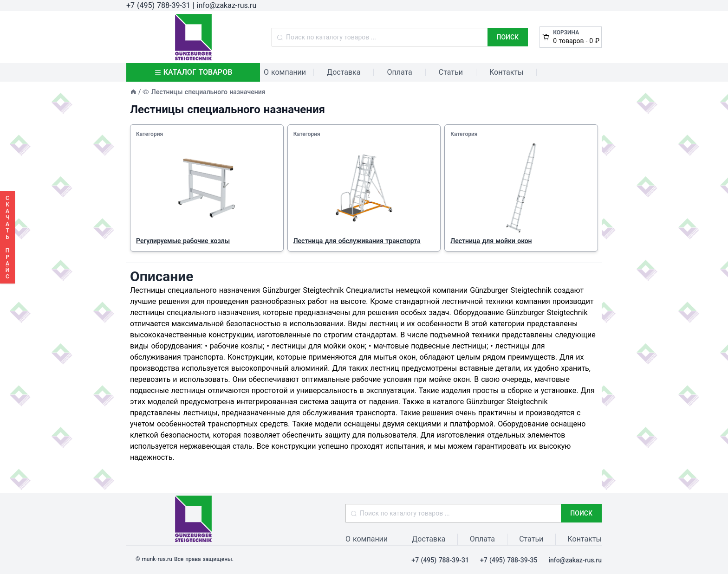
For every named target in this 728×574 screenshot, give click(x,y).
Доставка (344, 72)
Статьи (451, 72)
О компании (285, 72)
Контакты (506, 72)
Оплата (399, 72)
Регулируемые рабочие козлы (183, 241)
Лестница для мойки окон (491, 241)
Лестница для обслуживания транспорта (357, 241)
